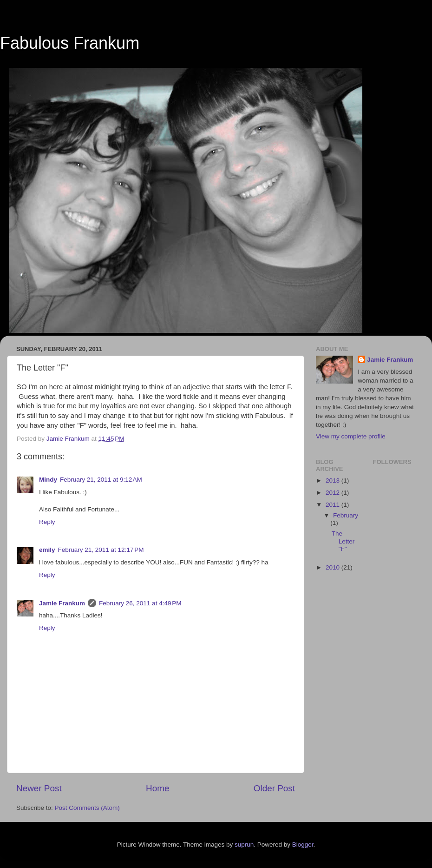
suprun (244, 845)
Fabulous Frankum (70, 43)
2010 (334, 567)
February (346, 515)
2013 (334, 480)
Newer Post (39, 788)
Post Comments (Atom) (87, 808)
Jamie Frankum (62, 603)
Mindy (48, 480)
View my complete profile (351, 436)
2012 (334, 493)
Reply (47, 522)
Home (157, 788)
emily (47, 550)
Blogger (303, 845)
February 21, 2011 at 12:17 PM (101, 550)
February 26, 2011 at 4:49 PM (140, 603)
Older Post (274, 788)
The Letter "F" (343, 541)
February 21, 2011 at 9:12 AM (101, 480)
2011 (334, 505)
